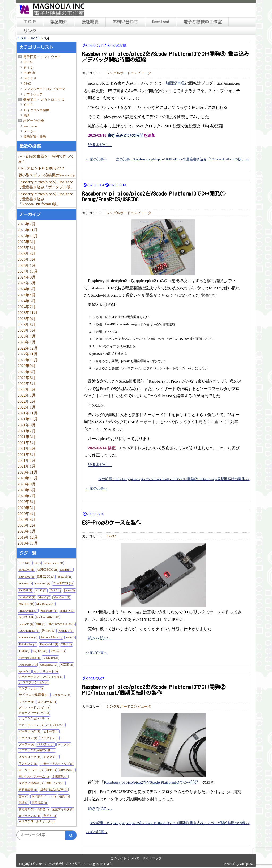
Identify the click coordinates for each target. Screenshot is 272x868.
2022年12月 (28, 348)
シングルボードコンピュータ (44, 89)
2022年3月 (27, 395)
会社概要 (90, 22)
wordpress (30, 126)
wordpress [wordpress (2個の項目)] (48, 665)
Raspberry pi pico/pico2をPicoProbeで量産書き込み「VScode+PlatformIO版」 (46, 199)
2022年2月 (27, 401)
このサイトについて (125, 858)
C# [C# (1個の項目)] (37, 563)
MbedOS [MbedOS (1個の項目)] (26, 604)
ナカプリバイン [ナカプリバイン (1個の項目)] (31, 725)
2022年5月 (27, 383)
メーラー (30, 131)
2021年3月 (27, 454)
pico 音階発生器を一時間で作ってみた (46, 159)
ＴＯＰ (30, 22)
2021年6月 (27, 437)
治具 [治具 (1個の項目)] (64, 796)
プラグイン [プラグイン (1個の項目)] (50, 738)
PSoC (27, 84)
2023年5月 (27, 330)
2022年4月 (27, 389)
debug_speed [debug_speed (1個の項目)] (54, 563)
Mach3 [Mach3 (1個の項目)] (44, 597)
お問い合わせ (125, 22)
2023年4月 (27, 336)
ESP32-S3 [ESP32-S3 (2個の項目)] (46, 576)
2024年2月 (27, 307)
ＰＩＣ (28, 68)
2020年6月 (27, 502)
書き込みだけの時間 (126, 135)
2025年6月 (27, 248)
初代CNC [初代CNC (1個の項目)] (67, 770)
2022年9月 (27, 366)
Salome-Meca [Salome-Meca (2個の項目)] (51, 637)
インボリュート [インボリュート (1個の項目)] (46, 671)
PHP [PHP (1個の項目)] (41, 624)
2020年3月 (27, 519)
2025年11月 (27, 230)
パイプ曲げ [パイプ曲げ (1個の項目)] (55, 725)
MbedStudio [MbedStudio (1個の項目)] (45, 604)
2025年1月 (27, 265)
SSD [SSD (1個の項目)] (70, 637)
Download (161, 22)
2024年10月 (28, 271)
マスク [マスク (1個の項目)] (64, 744)
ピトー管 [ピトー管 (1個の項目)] (51, 731)
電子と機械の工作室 (203, 22)
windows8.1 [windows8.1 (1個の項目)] (27, 665)
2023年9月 (27, 319)
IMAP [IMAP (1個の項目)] (55, 590)
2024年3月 (27, 301)
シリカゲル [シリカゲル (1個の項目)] (61, 695)
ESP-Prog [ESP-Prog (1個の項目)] (26, 576)
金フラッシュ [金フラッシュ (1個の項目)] (29, 816)
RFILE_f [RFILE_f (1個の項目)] (66, 630)
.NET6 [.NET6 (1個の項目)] (24, 563)
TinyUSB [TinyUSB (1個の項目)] (40, 651)
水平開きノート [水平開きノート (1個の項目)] (44, 796)
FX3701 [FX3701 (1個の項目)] (25, 590)
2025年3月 (27, 259)
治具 (27, 115)
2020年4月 (27, 514)
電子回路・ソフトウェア (42, 57)
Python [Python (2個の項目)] (49, 630)
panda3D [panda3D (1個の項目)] (26, 624)
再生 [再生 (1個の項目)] (51, 770)
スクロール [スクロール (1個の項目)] (47, 702)
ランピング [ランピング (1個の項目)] (28, 763)
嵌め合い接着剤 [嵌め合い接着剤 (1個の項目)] (31, 783)
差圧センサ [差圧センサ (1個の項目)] (55, 783)
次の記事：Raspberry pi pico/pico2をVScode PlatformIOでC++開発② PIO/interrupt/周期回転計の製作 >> (174, 479)
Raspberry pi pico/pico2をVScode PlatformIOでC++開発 (151, 782)
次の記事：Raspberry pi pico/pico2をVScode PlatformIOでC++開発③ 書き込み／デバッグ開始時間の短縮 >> (170, 823)
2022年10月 (28, 360)
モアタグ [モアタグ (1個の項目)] (51, 757)
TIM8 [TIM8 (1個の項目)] (24, 651)
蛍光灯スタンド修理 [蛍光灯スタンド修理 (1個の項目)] (34, 809)
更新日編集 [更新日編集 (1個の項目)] (28, 790)
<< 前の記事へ (96, 159)
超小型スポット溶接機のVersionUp (47, 175)
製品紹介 (59, 22)
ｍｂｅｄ (30, 78)
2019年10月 (28, 543)
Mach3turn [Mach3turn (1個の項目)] (62, 597)
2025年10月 (28, 236)
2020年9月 (27, 484)
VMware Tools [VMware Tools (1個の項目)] (29, 658)
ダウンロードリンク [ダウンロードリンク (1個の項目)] (34, 707)
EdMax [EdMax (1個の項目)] (66, 570)
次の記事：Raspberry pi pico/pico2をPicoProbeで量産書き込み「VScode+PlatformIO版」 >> (183, 159)
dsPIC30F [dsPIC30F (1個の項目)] (26, 570)
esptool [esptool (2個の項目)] (64, 576)
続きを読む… (100, 145)
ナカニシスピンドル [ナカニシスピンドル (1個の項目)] (34, 718)
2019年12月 (28, 537)
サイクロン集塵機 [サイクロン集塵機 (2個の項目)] (34, 695)
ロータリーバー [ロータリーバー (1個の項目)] (31, 770)
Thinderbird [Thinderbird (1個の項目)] (27, 644)
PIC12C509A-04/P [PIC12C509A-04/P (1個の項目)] (62, 624)
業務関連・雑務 (35, 137)
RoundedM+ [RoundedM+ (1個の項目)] (28, 637)
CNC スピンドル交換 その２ (42, 168)
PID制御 (29, 73)
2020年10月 (28, 478)
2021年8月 (27, 425)
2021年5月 (27, 443)
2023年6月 (27, 324)
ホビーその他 (33, 121)
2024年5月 (27, 289)
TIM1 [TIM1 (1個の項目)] (67, 644)
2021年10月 (28, 419)
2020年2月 (27, 525)
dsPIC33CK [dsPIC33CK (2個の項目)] (47, 570)
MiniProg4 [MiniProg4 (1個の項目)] (49, 610)
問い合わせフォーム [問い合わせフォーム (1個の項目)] (34, 776)
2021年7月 (27, 431)
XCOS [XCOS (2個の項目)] (67, 665)
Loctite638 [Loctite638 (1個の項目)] (27, 597)
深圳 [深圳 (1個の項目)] (23, 803)
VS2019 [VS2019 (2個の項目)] (50, 658)
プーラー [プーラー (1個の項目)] (26, 744)
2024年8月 (27, 277)
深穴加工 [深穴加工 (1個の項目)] (39, 803)
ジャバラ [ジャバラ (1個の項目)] (26, 702)
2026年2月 (27, 224)
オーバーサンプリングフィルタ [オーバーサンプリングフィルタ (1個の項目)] (41, 677)
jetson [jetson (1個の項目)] (69, 590)
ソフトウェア (33, 94)
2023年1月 (27, 342)
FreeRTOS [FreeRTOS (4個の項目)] (63, 583)
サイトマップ (152, 858)
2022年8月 (27, 372)
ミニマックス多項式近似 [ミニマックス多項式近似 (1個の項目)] (37, 750)
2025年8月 (27, 242)
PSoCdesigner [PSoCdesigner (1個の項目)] (29, 630)
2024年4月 (27, 295)
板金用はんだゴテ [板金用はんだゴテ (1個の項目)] (54, 790)
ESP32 (28, 62)
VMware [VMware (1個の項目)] (58, 651)
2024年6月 (27, 283)
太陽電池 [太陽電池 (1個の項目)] (60, 776)
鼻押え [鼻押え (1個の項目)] (50, 816)
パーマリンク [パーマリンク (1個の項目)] (29, 731)
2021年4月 (27, 448)
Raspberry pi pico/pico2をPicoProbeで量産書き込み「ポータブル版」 (46, 185)
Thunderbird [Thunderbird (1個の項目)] (49, 644)
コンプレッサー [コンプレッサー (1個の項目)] (31, 688)
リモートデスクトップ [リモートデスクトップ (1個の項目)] (57, 763)
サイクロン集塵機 (36, 110)
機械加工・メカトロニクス (44, 100)
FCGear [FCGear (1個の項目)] (25, 583)
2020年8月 (27, 490)
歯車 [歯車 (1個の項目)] (23, 796)
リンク (30, 31)
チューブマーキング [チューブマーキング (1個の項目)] (34, 713)
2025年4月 (27, 253)
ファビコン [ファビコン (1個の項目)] (28, 738)
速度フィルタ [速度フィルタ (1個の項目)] (63, 809)
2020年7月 (27, 496)
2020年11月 (27, 472)
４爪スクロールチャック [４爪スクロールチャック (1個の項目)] (37, 821)
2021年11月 (27, 413)
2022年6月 (27, 378)
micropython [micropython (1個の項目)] (28, 610)
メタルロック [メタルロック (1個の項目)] (29, 757)
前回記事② (175, 83)
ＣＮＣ (28, 105)
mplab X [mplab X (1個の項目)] (67, 610)
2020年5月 (27, 508)
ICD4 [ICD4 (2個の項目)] (41, 590)
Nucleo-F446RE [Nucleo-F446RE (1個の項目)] (48, 617)
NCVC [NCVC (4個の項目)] (26, 617)
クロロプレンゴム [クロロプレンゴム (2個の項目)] (34, 682)
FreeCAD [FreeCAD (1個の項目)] (43, 583)
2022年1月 (27, 407)
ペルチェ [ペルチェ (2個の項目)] (46, 744)
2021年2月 (27, 460)
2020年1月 (27, 531)
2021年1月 (27, 466)
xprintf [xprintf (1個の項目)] (24, 671)
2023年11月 (27, 312)
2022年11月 (27, 354)
